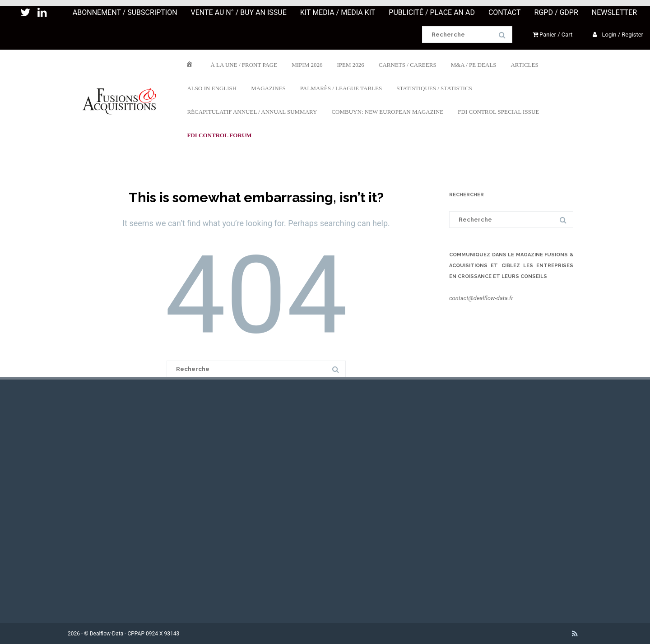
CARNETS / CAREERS (408, 64)
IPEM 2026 (350, 64)
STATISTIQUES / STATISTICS (434, 88)
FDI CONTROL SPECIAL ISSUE (498, 111)
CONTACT (505, 13)
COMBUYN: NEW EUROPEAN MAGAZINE (387, 111)
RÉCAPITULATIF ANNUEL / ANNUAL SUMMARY (252, 111)
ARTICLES (524, 64)
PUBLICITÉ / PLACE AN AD (432, 13)
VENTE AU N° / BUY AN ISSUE (239, 13)
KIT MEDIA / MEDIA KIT (338, 13)
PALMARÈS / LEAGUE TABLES (341, 88)
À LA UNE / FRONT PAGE (244, 64)
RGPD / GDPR (556, 13)
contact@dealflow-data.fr (481, 298)
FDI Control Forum (219, 135)
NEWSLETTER (614, 13)
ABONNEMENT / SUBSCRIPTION (125, 13)
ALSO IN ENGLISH (212, 88)
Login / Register (618, 35)
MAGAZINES (268, 88)
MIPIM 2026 (307, 64)
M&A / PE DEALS (474, 64)
